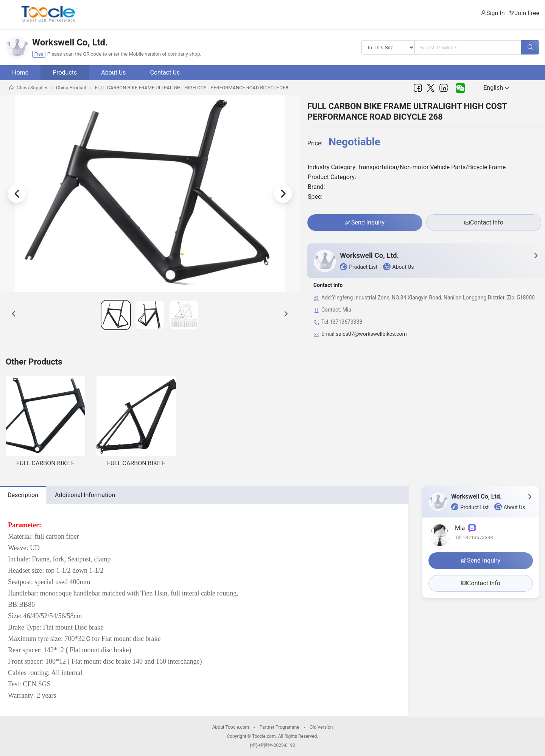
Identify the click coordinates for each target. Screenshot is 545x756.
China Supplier (32, 88)
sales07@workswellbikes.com (371, 334)
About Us (113, 72)
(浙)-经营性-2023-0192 (272, 745)
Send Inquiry (365, 223)
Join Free (527, 13)
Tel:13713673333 (474, 537)
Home (20, 72)
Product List (359, 267)
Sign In (495, 13)
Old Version (321, 727)
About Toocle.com (231, 727)
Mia (465, 528)
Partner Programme (279, 727)
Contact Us (165, 72)
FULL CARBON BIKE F (45, 463)
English (496, 88)
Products (65, 72)
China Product (71, 88)
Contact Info (484, 223)
